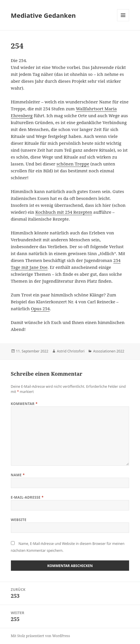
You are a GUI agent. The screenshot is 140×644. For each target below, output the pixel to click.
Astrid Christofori (71, 351)
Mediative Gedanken (43, 15)
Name (18, 475)
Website (19, 520)
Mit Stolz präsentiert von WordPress (40, 636)
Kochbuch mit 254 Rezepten (64, 212)
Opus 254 (40, 308)
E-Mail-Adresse (27, 497)
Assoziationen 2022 (109, 351)
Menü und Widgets (123, 21)
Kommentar (24, 404)
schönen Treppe (73, 164)
